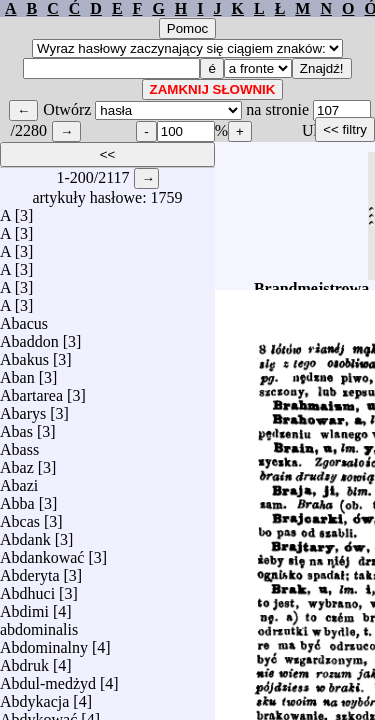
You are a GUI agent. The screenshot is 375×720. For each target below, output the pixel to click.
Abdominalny (44, 642)
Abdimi (24, 606)
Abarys (23, 408)
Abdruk (24, 660)
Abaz (17, 462)
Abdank (25, 534)
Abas (16, 426)
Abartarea (31, 390)
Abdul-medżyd (48, 678)
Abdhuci (27, 588)
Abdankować (42, 552)
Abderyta (30, 570)
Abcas (20, 516)
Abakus (24, 354)
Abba (17, 498)
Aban (17, 372)
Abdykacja (34, 696)
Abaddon (29, 336)
